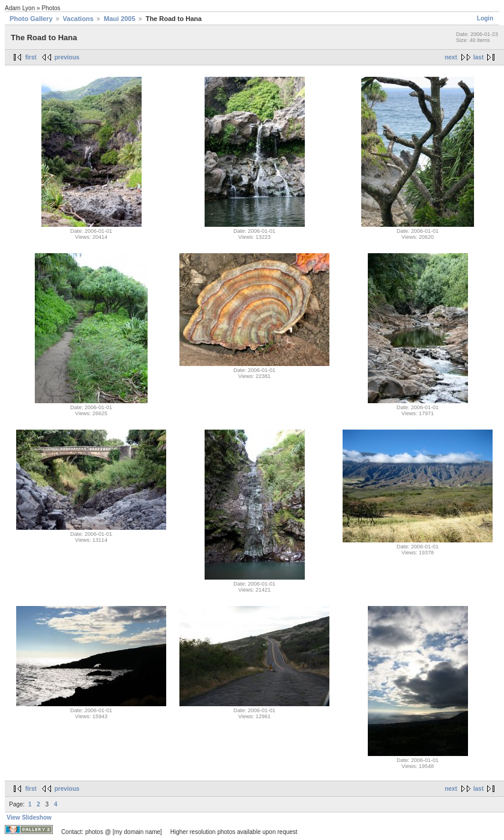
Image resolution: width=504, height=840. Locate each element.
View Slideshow (29, 817)
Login (485, 18)
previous (67, 57)
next (451, 57)
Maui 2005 (120, 19)
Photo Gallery (31, 19)
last (478, 57)
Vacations (78, 19)
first (31, 57)
